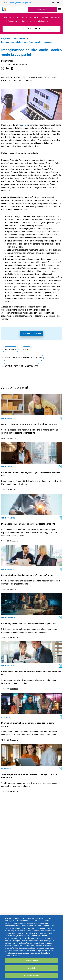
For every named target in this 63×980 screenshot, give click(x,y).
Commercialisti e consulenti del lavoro (40, 77)
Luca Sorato (7, 61)
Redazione (14, 438)
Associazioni (7, 77)
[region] (31, 947)
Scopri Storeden (32, 333)
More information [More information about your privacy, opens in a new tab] (13, 956)
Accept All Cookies (31, 975)
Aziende (18, 77)
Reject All (31, 968)
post (24, 125)
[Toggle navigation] (60, 9)
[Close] (59, 919)
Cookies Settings (31, 961)
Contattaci (43, 9)
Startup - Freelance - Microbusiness (17, 81)
